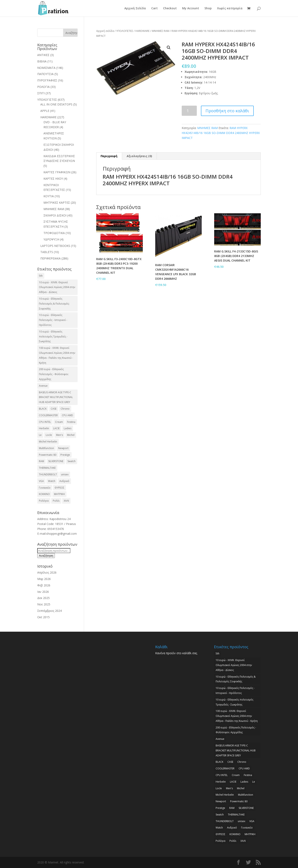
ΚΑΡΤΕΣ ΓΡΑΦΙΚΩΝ (57, 172)
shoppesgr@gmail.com (61, 534)
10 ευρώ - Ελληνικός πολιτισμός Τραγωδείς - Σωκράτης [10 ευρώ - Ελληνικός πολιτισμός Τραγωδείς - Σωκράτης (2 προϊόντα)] (53, 337)
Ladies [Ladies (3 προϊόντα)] (68, 428)
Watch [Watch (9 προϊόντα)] (52, 481)
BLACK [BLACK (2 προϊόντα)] (43, 409)
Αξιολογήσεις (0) (139, 156)
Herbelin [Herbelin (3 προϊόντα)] (44, 428)
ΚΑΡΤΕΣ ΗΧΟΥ (53, 179)
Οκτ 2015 (43, 617)
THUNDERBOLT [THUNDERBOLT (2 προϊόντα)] (48, 474)
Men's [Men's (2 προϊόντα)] (59, 435)
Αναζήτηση (46, 556)
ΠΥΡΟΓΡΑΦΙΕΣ (47, 80)
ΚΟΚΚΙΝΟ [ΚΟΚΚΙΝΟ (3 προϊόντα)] (44, 494)
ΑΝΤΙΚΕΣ (43, 55)
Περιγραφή (109, 156)
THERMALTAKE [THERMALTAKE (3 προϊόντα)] (47, 468)
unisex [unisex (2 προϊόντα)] (65, 474)
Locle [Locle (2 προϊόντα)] (49, 435)
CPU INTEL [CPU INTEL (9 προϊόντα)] (45, 422)
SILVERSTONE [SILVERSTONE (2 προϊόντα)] (56, 461)
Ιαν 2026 (43, 592)
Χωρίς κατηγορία (230, 8)
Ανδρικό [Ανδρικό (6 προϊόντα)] (64, 481)
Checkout (170, 8)
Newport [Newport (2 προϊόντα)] (63, 448)
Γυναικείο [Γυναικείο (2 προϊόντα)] (45, 488)
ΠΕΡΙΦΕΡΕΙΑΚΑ (50, 258)
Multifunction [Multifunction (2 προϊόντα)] (46, 448)
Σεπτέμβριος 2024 (49, 611)
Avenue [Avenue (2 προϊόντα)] (43, 386)
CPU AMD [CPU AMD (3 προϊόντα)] (67, 415)
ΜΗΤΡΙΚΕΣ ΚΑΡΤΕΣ (57, 203)
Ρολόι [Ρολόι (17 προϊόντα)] (56, 501)
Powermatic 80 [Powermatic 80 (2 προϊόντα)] (48, 455)
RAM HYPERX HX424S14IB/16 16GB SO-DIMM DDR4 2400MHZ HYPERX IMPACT (221, 133)
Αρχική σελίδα (105, 31)
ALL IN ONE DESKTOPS (56, 104)
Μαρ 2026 (44, 579)
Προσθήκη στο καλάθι (227, 111)
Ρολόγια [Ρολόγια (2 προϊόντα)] (44, 501)
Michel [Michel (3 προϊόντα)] (71, 435)
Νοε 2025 (44, 604)
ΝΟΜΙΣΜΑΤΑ (46, 68)
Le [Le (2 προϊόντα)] (40, 435)
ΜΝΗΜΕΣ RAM (161, 31)
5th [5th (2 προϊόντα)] (41, 276)
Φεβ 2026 (44, 585)
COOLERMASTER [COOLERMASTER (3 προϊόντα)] (48, 415)
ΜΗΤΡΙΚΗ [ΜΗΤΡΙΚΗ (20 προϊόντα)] (59, 494)
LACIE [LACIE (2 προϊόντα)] (56, 428)
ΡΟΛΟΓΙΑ (43, 87)
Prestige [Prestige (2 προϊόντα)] (65, 455)
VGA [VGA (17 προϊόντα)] (41, 481)
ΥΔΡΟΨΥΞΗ (51, 239)
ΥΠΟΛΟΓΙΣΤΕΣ (125, 31)
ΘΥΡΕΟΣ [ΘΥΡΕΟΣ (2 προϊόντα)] (59, 488)
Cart (154, 8)
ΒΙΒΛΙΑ (42, 61)
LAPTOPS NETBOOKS (55, 246)
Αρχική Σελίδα (135, 8)
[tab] (109, 156)
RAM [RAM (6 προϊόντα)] (41, 461)
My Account (191, 8)
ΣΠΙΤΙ (41, 93)
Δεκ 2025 (43, 598)
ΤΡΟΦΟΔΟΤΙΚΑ (54, 233)
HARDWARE (142, 31)
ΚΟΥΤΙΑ (49, 196)
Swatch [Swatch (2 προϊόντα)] (71, 461)
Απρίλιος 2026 (47, 572)
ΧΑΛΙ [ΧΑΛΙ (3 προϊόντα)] (66, 501)
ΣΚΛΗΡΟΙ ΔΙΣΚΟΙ (55, 215)
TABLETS (47, 252)
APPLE (45, 111)
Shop (208, 8)
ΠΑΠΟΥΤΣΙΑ (45, 74)
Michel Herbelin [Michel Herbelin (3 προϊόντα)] (48, 442)
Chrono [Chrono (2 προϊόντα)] (65, 409)
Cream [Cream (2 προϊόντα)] (59, 422)
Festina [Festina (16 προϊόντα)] (71, 422)
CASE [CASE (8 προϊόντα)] (54, 409)
